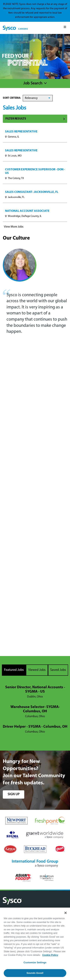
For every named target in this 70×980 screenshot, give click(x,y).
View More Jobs (14, 227)
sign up (14, 794)
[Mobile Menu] (65, 28)
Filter (35, 119)
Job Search (33, 83)
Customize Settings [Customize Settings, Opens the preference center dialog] (35, 962)
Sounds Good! (35, 973)
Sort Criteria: (12, 98)
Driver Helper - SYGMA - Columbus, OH (35, 727)
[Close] (66, 913)
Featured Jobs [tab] (14, 670)
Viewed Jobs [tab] (37, 670)
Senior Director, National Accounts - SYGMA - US (35, 690)
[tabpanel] (35, 710)
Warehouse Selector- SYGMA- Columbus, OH (35, 709)
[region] (35, 944)
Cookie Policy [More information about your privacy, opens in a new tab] (50, 955)
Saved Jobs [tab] (58, 670)
